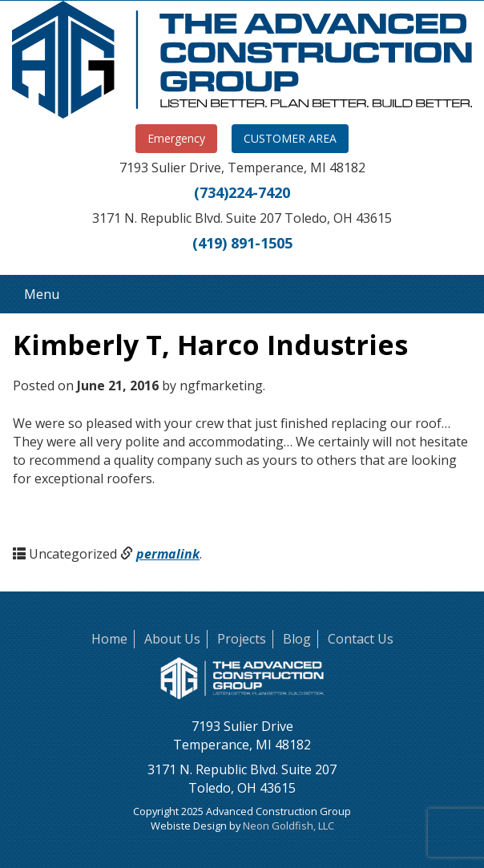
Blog (297, 639)
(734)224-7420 (242, 192)
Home (109, 639)
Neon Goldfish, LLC (288, 826)
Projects (242, 639)
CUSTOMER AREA (290, 138)
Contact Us (361, 639)
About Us (172, 639)
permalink (168, 554)
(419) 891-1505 (242, 243)
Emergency (176, 138)
